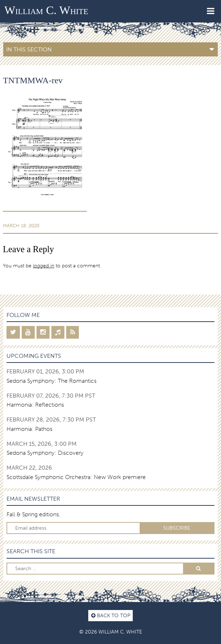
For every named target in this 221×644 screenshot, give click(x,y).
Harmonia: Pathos (29, 429)
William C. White (46, 10)
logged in (44, 266)
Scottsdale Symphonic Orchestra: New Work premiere (76, 477)
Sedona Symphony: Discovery (45, 453)
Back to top (111, 615)
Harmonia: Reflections (35, 405)
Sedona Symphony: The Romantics (52, 381)
